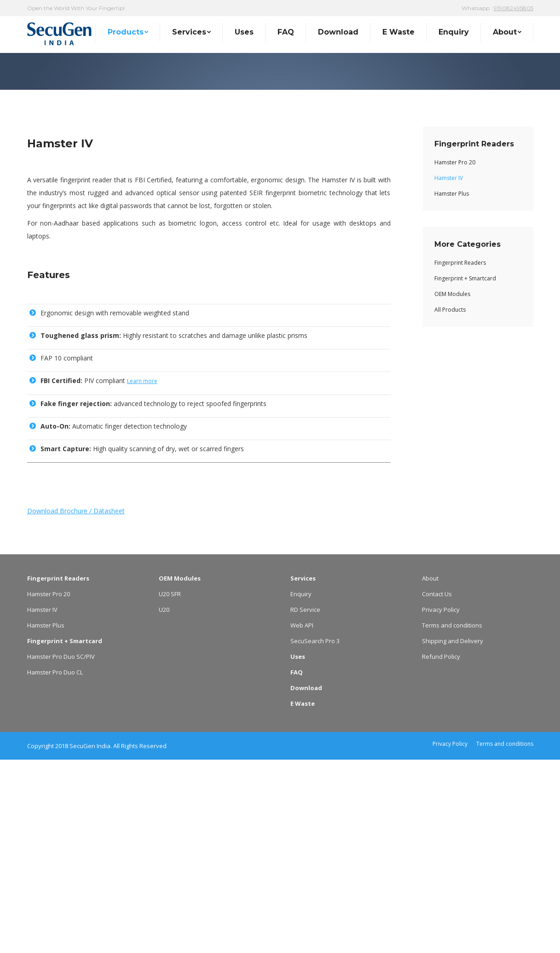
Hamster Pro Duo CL (55, 866)
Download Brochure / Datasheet (76, 704)
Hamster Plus (46, 819)
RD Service (305, 803)
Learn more (142, 574)
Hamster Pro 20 (49, 787)
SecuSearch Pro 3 (315, 834)
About (430, 772)
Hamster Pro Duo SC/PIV (61, 850)
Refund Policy (441, 850)
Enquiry (301, 787)
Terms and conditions (452, 819)
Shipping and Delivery (453, 834)
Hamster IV (42, 803)
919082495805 (514, 8)
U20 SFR (170, 787)
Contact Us (437, 787)
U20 (164, 803)
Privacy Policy (441, 803)
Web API (302, 819)
